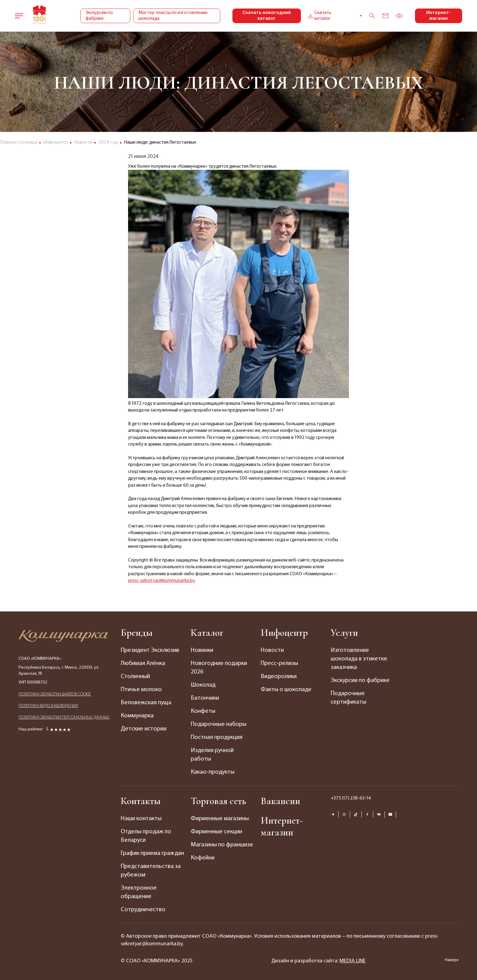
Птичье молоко (141, 690)
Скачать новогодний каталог (267, 16)
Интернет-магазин (439, 16)
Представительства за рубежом (151, 871)
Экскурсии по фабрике (99, 16)
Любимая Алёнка (143, 663)
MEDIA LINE (353, 961)
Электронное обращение (139, 892)
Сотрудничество (143, 910)
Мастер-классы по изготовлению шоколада (173, 16)
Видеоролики (279, 677)
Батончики (205, 698)
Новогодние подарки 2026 (219, 668)
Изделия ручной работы (212, 755)
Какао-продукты (213, 772)
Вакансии (280, 801)
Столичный (135, 677)
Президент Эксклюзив (150, 650)
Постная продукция (217, 737)
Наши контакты (141, 819)
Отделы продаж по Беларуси (146, 836)
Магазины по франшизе (222, 845)
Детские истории (144, 729)
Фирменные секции (216, 832)
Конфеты (203, 711)
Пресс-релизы (279, 663)
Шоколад (203, 685)
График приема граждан (152, 853)
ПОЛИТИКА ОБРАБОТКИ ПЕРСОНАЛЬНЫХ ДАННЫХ (64, 717)
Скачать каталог (319, 16)
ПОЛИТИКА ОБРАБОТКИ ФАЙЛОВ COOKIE (55, 694)
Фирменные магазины (220, 819)
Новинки (202, 650)
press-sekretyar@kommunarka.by (162, 581)
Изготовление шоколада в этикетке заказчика (359, 659)
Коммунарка (137, 716)
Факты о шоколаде (286, 690)
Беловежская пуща (146, 703)
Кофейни (203, 858)
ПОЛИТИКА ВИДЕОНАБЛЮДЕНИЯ (48, 706)
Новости (272, 650)
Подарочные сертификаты (348, 698)
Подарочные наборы (219, 724)
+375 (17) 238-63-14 (351, 798)
